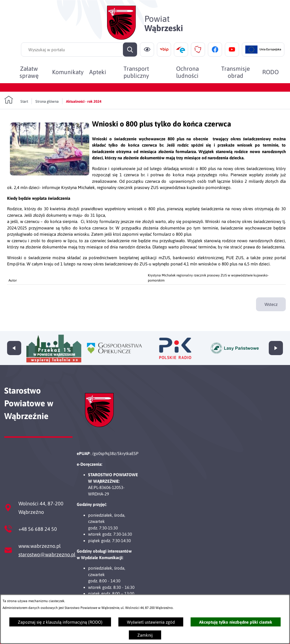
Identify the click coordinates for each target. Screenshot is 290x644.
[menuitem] (29, 72)
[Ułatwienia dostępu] (147, 50)
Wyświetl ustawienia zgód (151, 622)
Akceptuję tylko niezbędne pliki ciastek (236, 622)
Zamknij (145, 635)
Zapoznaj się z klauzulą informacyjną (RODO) (60, 622)
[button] (50, 174)
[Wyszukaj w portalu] (79, 50)
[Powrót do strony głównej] (16, 100)
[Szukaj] (130, 50)
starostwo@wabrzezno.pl (47, 554)
